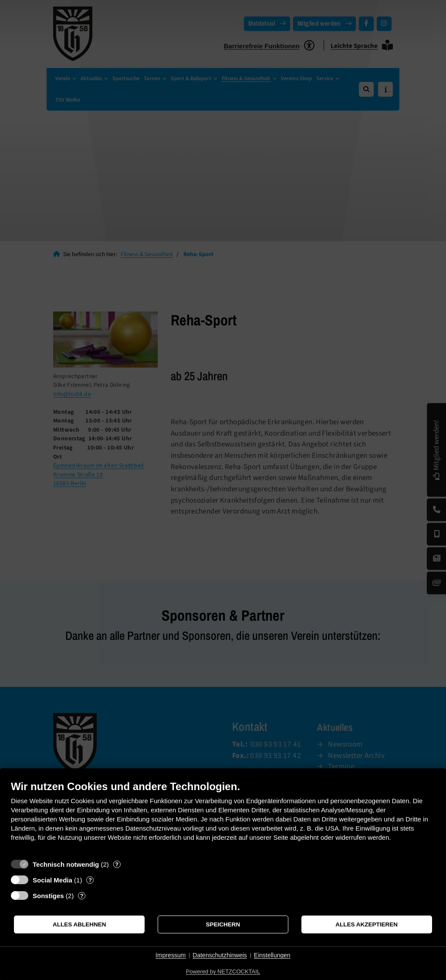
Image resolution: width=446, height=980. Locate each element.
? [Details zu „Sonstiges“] (82, 896)
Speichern (223, 924)
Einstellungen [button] (272, 955)
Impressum (171, 955)
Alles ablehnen (79, 924)
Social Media (52, 880)
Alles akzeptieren (367, 924)
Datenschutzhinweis (220, 955)
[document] (223, 817)
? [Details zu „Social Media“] (90, 880)
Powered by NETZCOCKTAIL (223, 972)
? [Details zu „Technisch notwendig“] (117, 864)
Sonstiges (48, 896)
